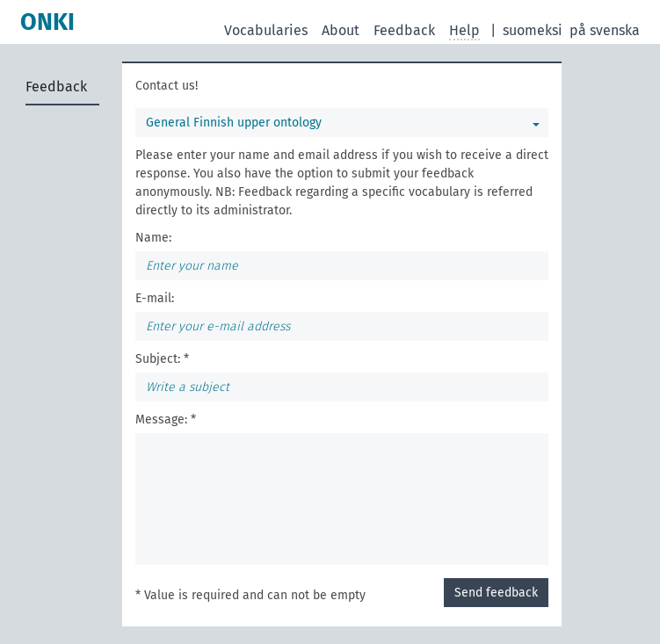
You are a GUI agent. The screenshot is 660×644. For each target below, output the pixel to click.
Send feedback (496, 593)
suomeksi (533, 30)
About (341, 30)
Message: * (166, 420)
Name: (153, 238)
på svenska (605, 30)
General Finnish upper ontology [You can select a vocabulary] (234, 123)
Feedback (404, 30)
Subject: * (162, 359)
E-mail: (155, 298)
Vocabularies (266, 30)
